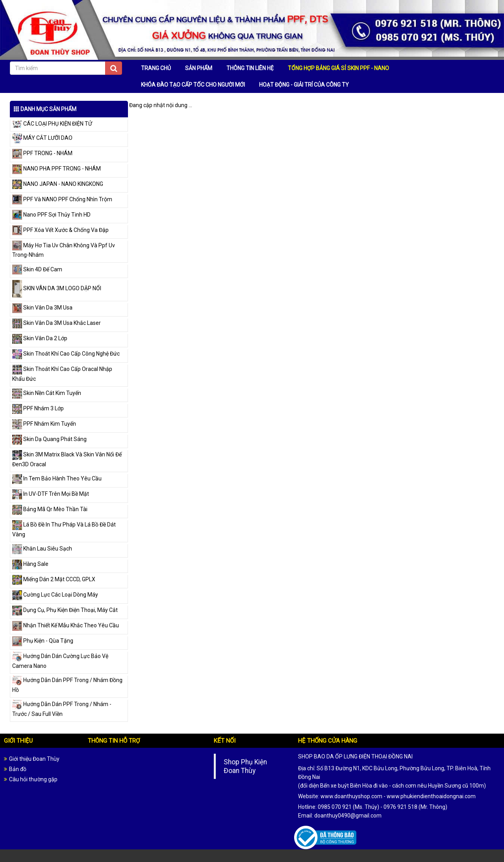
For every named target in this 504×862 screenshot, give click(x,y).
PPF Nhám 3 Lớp (38, 408)
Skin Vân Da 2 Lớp (40, 338)
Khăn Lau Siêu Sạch (42, 549)
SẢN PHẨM (199, 68)
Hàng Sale (30, 564)
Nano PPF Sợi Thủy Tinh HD (51, 215)
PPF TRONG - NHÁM (42, 153)
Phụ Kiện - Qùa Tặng (43, 641)
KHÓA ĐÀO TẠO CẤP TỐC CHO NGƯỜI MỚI (193, 85)
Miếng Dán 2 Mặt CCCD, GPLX (54, 579)
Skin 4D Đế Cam (37, 269)
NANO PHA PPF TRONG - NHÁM (57, 169)
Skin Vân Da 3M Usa (42, 308)
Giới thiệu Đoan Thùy (34, 759)
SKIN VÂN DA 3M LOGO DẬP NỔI (57, 288)
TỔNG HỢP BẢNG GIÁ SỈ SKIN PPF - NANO (338, 68)
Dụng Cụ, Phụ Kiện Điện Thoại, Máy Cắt (65, 610)
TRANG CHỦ (156, 68)
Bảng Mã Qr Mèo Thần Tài (50, 509)
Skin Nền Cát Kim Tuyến (47, 393)
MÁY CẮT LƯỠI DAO (42, 138)
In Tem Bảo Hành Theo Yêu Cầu (57, 478)
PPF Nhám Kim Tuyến (44, 424)
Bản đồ (18, 769)
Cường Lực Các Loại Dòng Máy (55, 595)
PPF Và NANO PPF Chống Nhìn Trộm (62, 199)
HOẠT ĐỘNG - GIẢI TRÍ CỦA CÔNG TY (304, 85)
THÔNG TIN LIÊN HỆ (250, 68)
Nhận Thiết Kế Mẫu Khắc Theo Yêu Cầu (66, 625)
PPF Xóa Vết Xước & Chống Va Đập (60, 230)
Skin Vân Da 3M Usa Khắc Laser (57, 323)
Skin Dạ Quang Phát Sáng (49, 439)
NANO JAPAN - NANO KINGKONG (58, 184)
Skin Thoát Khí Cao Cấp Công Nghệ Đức (66, 354)
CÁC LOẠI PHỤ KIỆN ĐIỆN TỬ (52, 124)
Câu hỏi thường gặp (33, 779)
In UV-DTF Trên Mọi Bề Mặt (51, 494)
